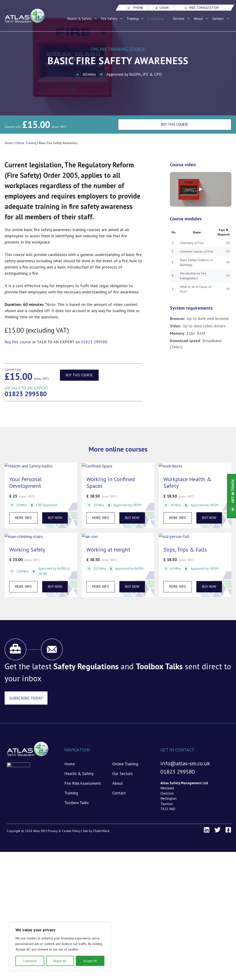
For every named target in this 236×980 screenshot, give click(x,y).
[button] (201, 189)
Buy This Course (175, 124)
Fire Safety (113, 19)
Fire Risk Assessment (83, 783)
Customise (30, 961)
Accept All (90, 961)
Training (136, 19)
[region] (60, 947)
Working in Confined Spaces (111, 482)
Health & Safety (83, 19)
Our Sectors (122, 773)
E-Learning (160, 19)
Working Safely (27, 550)
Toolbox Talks (77, 803)
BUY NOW (55, 518)
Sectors (183, 19)
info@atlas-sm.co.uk (185, 763)
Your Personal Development (25, 482)
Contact (222, 19)
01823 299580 (94, 342)
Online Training (26, 143)
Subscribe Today (26, 698)
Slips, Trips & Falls (185, 550)
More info (23, 518)
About (202, 19)
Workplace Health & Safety (187, 482)
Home (9, 143)
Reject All (60, 961)
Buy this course (79, 375)
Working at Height (108, 550)
